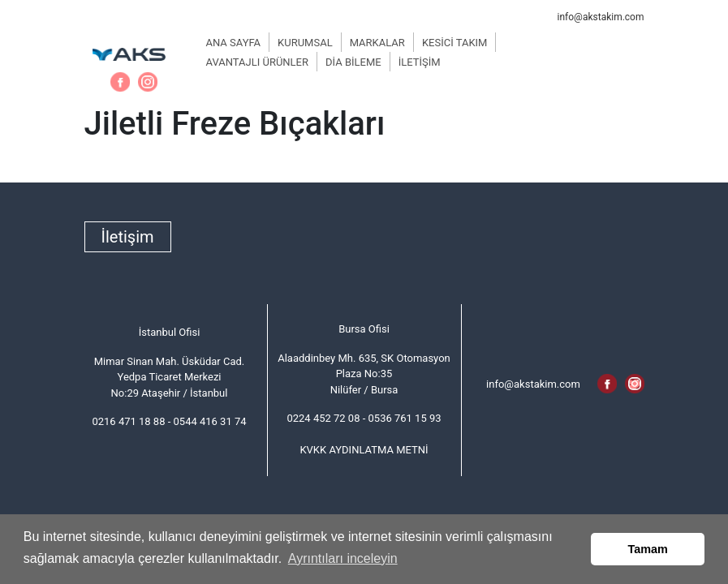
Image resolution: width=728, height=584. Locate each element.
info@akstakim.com (601, 17)
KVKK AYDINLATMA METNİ (364, 450)
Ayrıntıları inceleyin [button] (343, 558)
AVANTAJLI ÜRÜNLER (258, 62)
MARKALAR (377, 43)
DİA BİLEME (353, 62)
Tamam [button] (648, 549)
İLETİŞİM (420, 62)
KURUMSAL (305, 43)
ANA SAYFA (234, 43)
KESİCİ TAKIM (455, 43)
